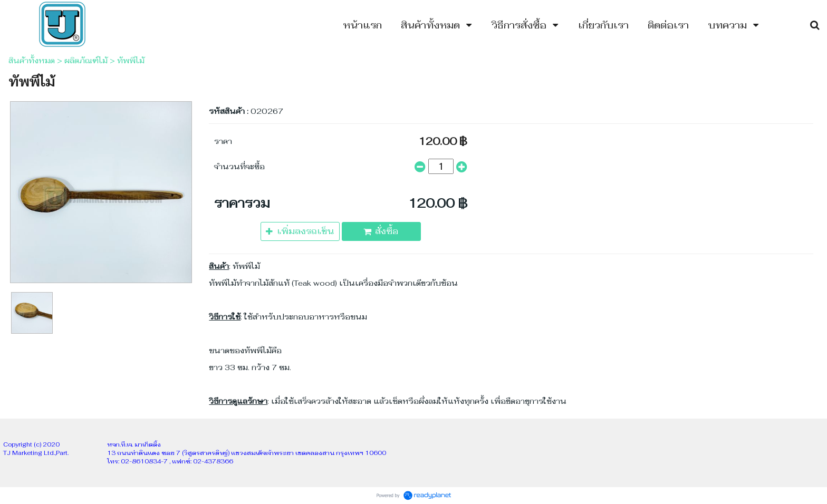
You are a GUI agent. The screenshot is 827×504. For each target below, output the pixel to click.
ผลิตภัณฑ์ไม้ (86, 61)
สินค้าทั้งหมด (32, 61)
